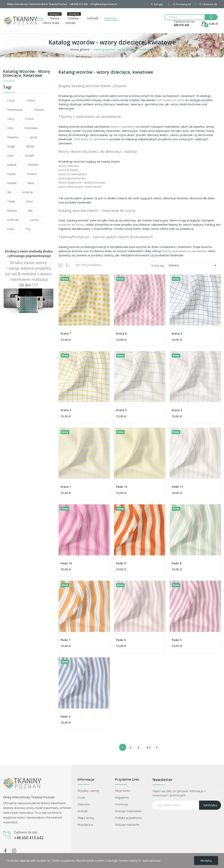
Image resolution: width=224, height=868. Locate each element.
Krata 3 (121, 410)
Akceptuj (206, 861)
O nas (81, 797)
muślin (30, 146)
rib (9, 192)
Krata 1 (66, 487)
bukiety (12, 211)
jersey (34, 137)
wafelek (33, 165)
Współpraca (85, 825)
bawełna (13, 137)
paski (11, 229)
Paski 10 (66, 563)
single (11, 146)
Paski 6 (121, 640)
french (30, 119)
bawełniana (15, 110)
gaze (10, 156)
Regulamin (122, 797)
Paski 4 (65, 716)
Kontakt (83, 811)
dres (10, 128)
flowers (32, 174)
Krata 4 (66, 410)
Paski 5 (177, 640)
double (30, 156)
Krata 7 (66, 333)
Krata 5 (177, 333)
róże (30, 201)
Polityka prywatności (128, 818)
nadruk (12, 165)
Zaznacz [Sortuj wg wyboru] (193, 265)
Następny (157, 747)
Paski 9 (121, 563)
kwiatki (12, 183)
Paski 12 (122, 487)
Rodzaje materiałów (128, 811)
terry (11, 119)
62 (149, 747)
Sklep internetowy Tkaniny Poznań (29, 797)
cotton (31, 100)
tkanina (39, 110)
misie (31, 183)
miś (30, 211)
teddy (11, 201)
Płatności (84, 804)
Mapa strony (86, 818)
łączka (34, 220)
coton (11, 100)
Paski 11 (177, 487)
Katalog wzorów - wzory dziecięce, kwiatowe (27, 74)
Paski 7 (65, 640)
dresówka (31, 128)
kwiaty (11, 174)
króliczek (13, 220)
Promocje (121, 804)
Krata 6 (121, 333)
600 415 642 (182, 25)
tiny (28, 229)
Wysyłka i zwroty (88, 791)
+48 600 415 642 (29, 838)
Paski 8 (177, 563)
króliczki (28, 192)
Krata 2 (177, 410)
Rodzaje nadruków (127, 825)
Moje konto (123, 791)
